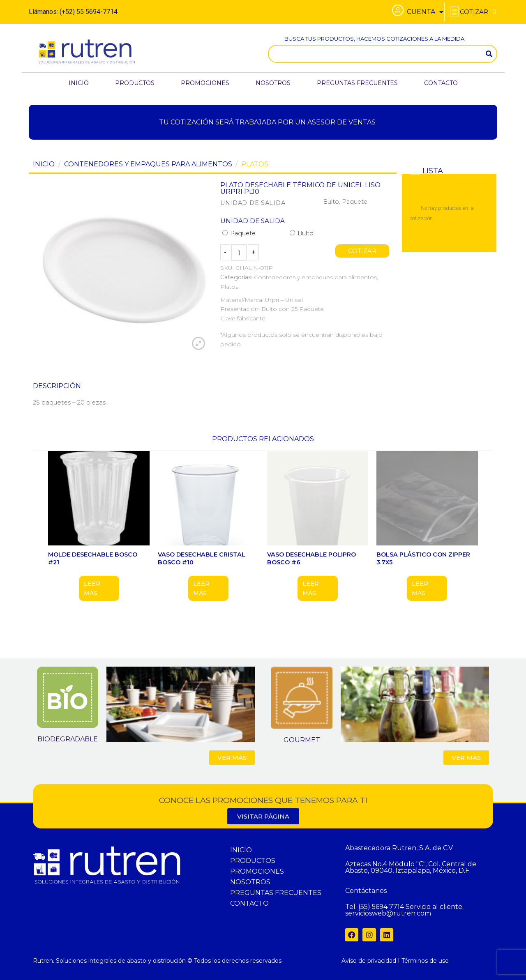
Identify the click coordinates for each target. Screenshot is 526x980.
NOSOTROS (273, 83)
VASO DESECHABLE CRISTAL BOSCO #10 (202, 558)
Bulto (302, 233)
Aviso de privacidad (369, 961)
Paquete (239, 233)
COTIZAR (362, 251)
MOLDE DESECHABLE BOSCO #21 (93, 558)
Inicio (44, 164)
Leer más (92, 588)
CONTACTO (441, 83)
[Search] (489, 54)
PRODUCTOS (135, 83)
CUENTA (425, 12)
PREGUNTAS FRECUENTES (357, 83)
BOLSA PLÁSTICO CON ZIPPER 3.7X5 (423, 558)
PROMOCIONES (205, 83)
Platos (255, 164)
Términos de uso (425, 961)
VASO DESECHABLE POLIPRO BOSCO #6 (311, 558)
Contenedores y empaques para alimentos (148, 164)
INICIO (79, 83)
